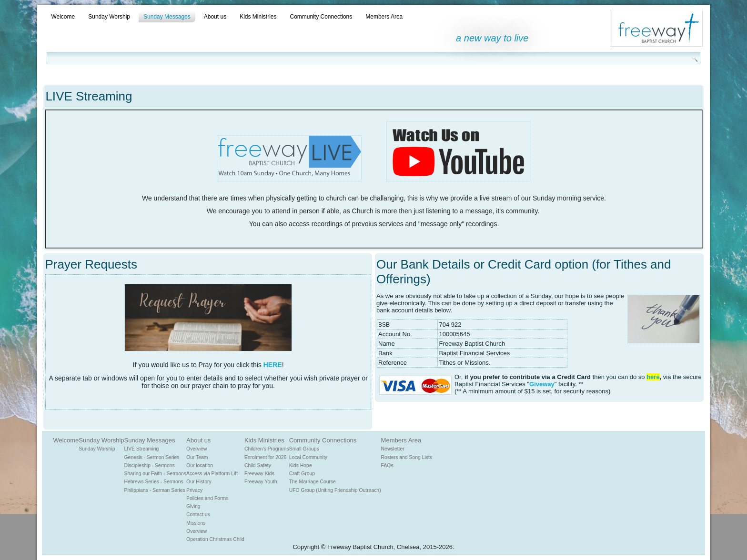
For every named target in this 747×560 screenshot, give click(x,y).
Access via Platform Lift (212, 474)
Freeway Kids (259, 474)
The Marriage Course (313, 482)
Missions (196, 523)
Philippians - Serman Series (155, 490)
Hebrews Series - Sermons (154, 482)
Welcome (63, 17)
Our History (199, 482)
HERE (273, 365)
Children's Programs (267, 449)
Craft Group (302, 474)
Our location (200, 465)
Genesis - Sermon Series (152, 457)
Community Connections (321, 17)
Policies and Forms (207, 498)
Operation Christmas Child (215, 539)
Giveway (542, 384)
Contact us (198, 515)
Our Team (197, 457)
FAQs (387, 465)
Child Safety (258, 465)
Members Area (384, 17)
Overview (197, 449)
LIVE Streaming (142, 449)
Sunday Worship (109, 17)
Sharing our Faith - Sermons (156, 474)
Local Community (308, 457)
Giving (193, 506)
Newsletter (393, 449)
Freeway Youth (261, 482)
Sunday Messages (167, 17)
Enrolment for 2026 (265, 457)
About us (215, 17)
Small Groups (304, 449)
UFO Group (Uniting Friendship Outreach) (335, 490)
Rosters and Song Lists (407, 457)
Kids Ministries (258, 17)
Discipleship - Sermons (150, 465)
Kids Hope (301, 465)
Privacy (194, 490)
